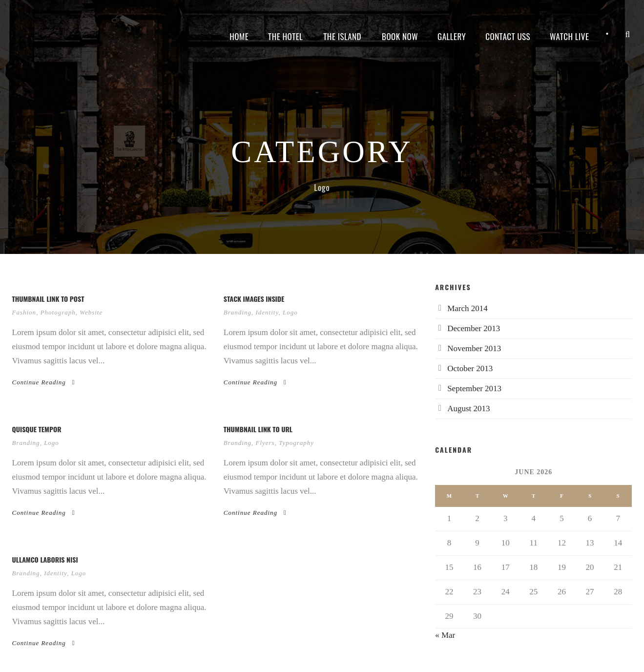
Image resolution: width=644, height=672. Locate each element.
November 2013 (474, 348)
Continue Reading (44, 382)
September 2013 (474, 388)
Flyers (265, 443)
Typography (296, 443)
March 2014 (467, 308)
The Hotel (285, 36)
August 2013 (468, 409)
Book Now (400, 36)
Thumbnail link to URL (258, 429)
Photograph (58, 312)
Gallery (452, 36)
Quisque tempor (37, 429)
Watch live (569, 36)
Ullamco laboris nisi (45, 559)
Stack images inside (254, 299)
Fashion (24, 312)
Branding (238, 312)
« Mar (445, 635)
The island (342, 36)
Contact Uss (508, 36)
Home (239, 36)
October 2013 (470, 368)
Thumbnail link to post (48, 299)
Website (91, 312)
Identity (267, 312)
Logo (290, 312)
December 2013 (474, 328)
